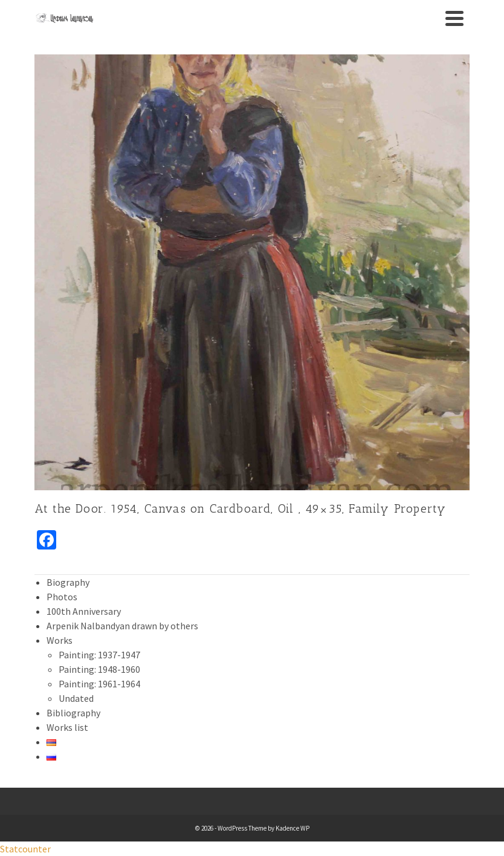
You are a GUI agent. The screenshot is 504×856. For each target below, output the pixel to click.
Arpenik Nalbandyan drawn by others (122, 626)
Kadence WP (292, 828)
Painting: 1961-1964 (99, 684)
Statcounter (25, 849)
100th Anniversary (84, 611)
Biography (68, 582)
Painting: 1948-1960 (99, 669)
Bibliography (73, 713)
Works (60, 640)
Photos (62, 597)
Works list (67, 727)
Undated (76, 698)
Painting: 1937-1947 (99, 655)
